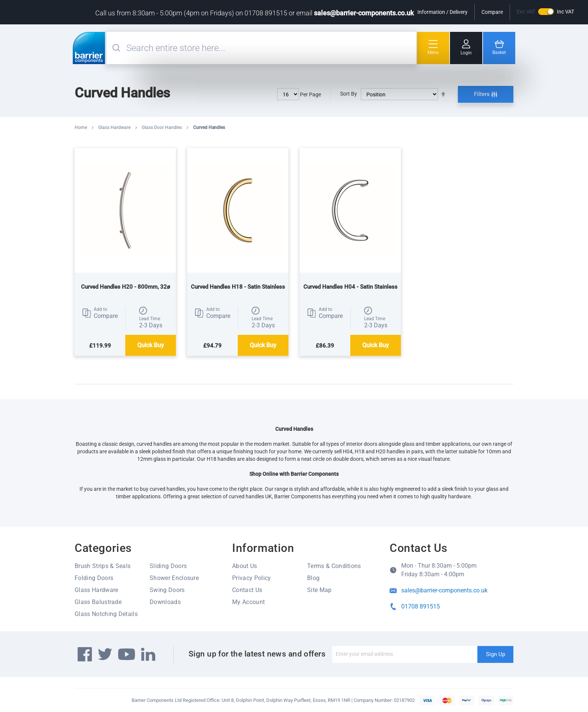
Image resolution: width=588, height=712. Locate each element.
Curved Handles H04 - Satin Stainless (350, 287)
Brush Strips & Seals (103, 566)
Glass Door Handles (162, 127)
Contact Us (247, 590)
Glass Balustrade (98, 602)
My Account (248, 602)
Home (81, 127)
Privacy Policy (251, 578)
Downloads (165, 602)
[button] (100, 313)
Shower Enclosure (174, 578)
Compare (492, 12)
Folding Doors (94, 578)
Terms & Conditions (334, 566)
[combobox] (270, 48)
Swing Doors (167, 590)
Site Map (319, 590)
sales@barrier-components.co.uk (364, 13)
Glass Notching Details (106, 614)
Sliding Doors (168, 566)
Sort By (349, 94)
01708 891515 (421, 606)
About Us (245, 566)
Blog (313, 578)
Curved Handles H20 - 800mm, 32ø (125, 287)
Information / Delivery (442, 12)
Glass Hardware (115, 127)
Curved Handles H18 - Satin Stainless (238, 287)
